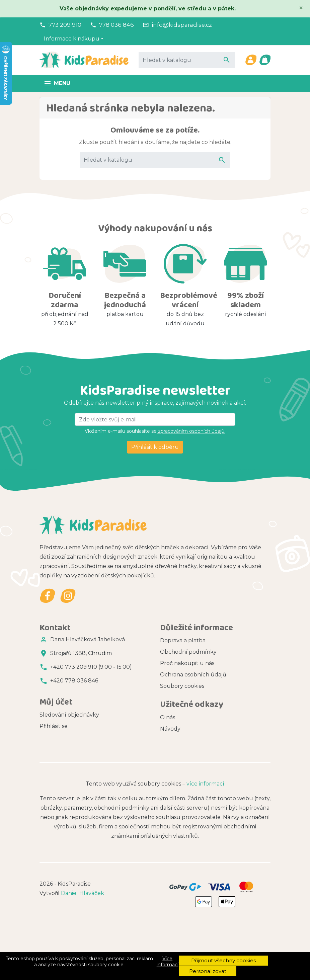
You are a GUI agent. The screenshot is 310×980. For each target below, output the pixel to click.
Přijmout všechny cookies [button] (223, 960)
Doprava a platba (183, 640)
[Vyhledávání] (187, 60)
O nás (168, 741)
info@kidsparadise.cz (182, 25)
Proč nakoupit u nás (187, 663)
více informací (205, 838)
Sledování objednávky (69, 725)
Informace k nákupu (72, 39)
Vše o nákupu (179, 697)
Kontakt (171, 709)
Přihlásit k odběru (155, 447)
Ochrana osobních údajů (193, 675)
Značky (170, 775)
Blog (166, 764)
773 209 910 (65, 25)
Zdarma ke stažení (185, 787)
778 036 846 (117, 25)
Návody (170, 753)
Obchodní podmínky (188, 652)
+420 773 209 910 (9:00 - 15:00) (91, 667)
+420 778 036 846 (74, 681)
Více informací (168, 962)
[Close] (301, 8)
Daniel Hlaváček (83, 948)
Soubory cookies (182, 686)
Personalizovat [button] (208, 971)
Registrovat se (58, 748)
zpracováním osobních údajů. (191, 431)
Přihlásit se (54, 737)
